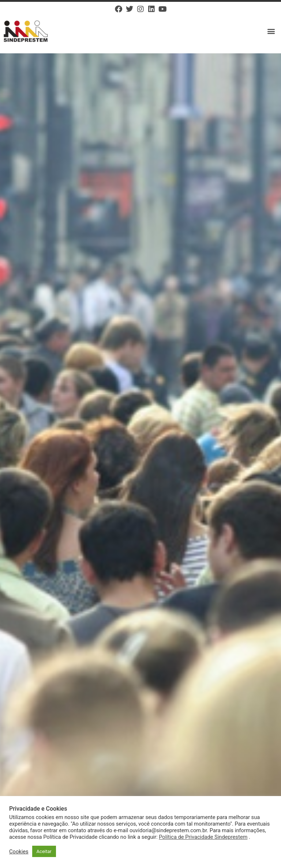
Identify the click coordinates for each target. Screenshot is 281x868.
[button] (271, 31)
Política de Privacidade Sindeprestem (203, 837)
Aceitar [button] (44, 851)
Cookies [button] (19, 852)
